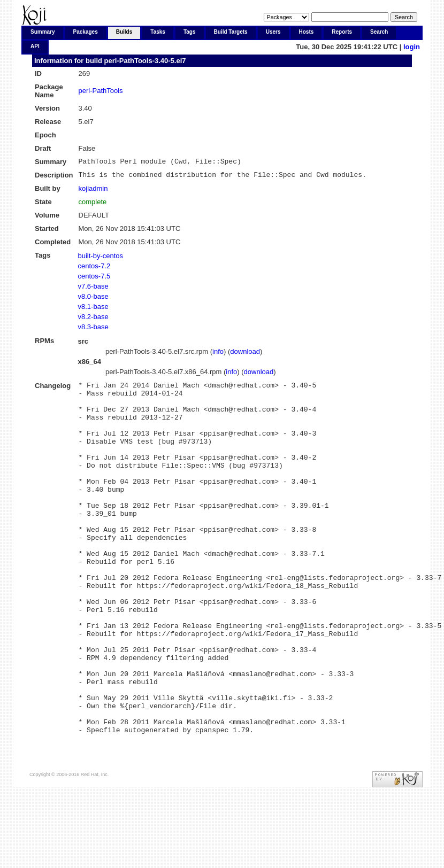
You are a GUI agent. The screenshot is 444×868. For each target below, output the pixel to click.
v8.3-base (93, 330)
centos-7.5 (94, 279)
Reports (342, 32)
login (412, 47)
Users (273, 32)
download (245, 355)
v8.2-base (93, 320)
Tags (190, 32)
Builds (124, 32)
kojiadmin (93, 192)
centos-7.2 (94, 269)
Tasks (158, 32)
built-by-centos (101, 259)
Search (379, 32)
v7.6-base (93, 289)
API (35, 46)
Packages (86, 32)
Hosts (307, 32)
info (218, 355)
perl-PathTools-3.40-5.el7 (145, 61)
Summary (43, 32)
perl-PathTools (101, 91)
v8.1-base (93, 310)
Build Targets (231, 32)
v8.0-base (93, 300)
